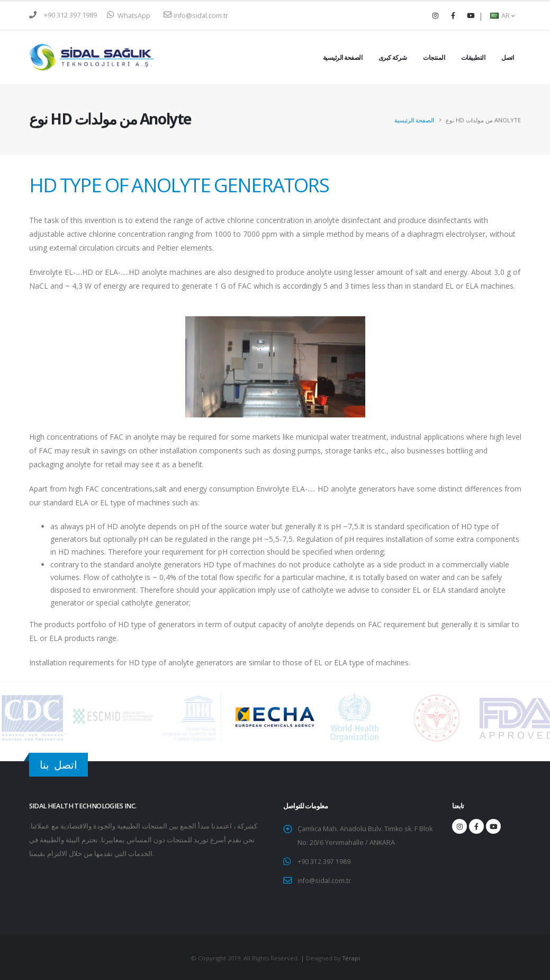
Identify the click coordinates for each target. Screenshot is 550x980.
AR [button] (502, 16)
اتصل (507, 57)
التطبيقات (473, 57)
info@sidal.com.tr (196, 15)
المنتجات (434, 57)
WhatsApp (129, 15)
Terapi (351, 957)
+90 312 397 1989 (70, 15)
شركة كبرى (393, 57)
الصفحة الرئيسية (343, 57)
